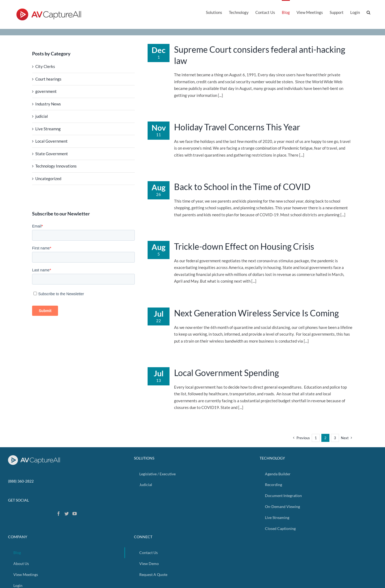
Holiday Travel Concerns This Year (237, 127)
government (46, 91)
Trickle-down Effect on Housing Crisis (244, 246)
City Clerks (45, 66)
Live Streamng (48, 129)
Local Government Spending (226, 373)
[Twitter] (67, 514)
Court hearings (48, 79)
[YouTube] (75, 514)
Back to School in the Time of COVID (242, 187)
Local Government (51, 141)
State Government (52, 154)
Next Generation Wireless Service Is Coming (256, 313)
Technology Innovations (56, 166)
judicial (42, 116)
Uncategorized (48, 179)
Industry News (48, 104)
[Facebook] (59, 514)
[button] (368, 12)
